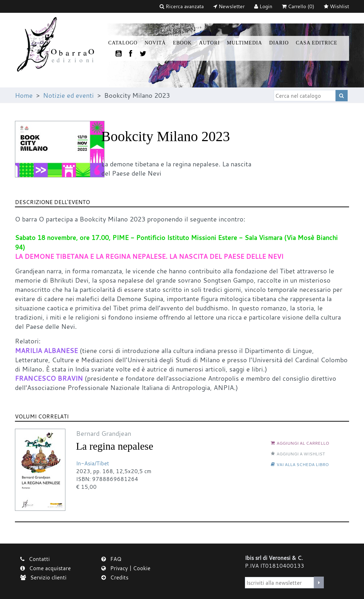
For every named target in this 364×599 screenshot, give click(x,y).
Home (24, 95)
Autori (210, 43)
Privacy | (117, 568)
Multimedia (244, 43)
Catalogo (123, 43)
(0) (298, 6)
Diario (279, 43)
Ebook (182, 43)
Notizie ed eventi (68, 95)
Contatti (35, 559)
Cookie (142, 568)
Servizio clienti (43, 577)
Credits (115, 577)
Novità (155, 43)
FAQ (111, 559)
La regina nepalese (115, 446)
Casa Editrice (317, 43)
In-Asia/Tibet (93, 463)
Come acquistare (45, 568)
